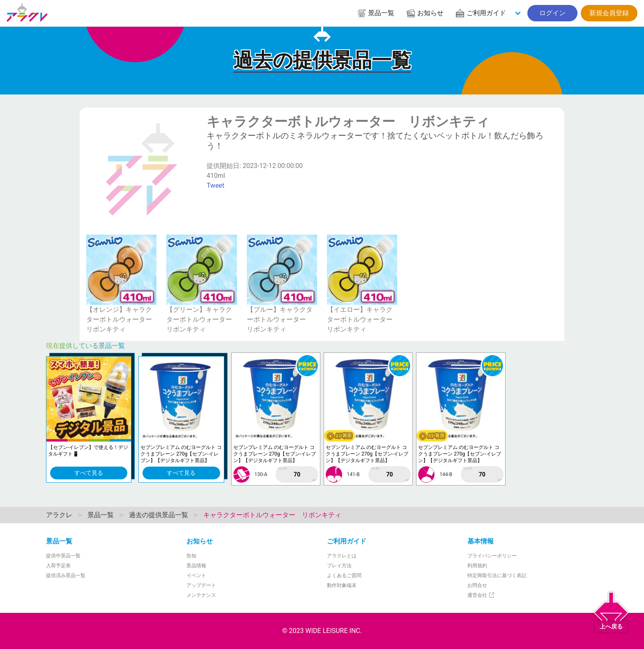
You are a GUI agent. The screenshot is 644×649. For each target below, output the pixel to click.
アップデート (201, 585)
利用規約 (477, 566)
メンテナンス (201, 595)
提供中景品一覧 (63, 556)
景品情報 (196, 566)
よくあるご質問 (344, 575)
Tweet (215, 185)
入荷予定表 (58, 566)
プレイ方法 (339, 566)
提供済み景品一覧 (66, 575)
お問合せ (477, 585)
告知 (191, 556)
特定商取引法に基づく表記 (497, 575)
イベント (196, 575)
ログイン (552, 13)
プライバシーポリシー (492, 556)
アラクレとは (342, 556)
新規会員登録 (609, 13)
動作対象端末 (342, 585)
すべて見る (89, 473)
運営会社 (481, 595)
